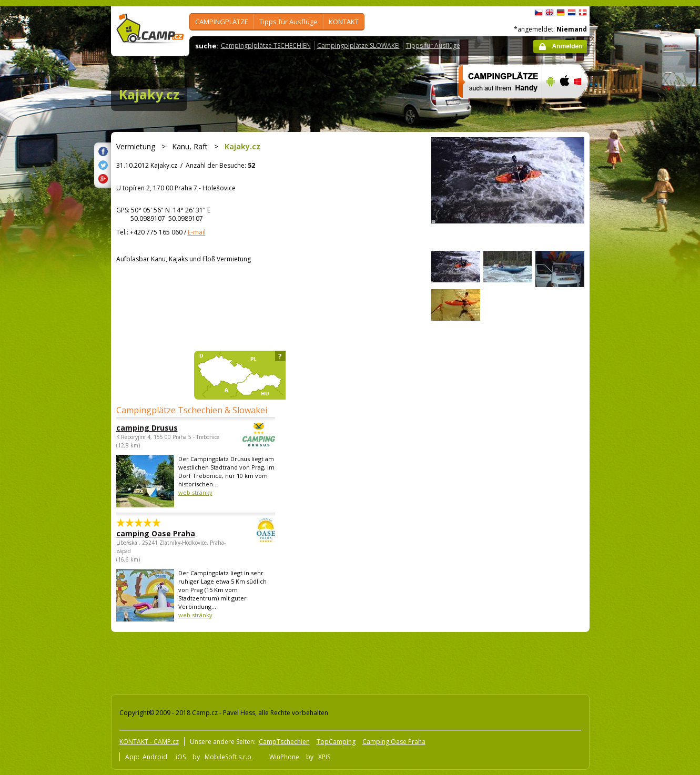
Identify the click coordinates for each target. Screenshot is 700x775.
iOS (180, 757)
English (550, 13)
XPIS (324, 757)
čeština (539, 13)
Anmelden (567, 46)
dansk (583, 13)
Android (155, 757)
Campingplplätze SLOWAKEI (358, 45)
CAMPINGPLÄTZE (222, 22)
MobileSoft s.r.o (229, 757)
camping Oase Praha (167, 533)
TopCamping (336, 742)
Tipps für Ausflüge (288, 22)
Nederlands (572, 13)
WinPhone (284, 757)
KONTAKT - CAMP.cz (149, 742)
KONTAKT (344, 22)
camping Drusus (167, 428)
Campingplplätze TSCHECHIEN (266, 45)
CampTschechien (284, 742)
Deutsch (561, 13)
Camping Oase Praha (394, 742)
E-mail (197, 232)
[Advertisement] (634, 322)
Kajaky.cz (149, 94)
